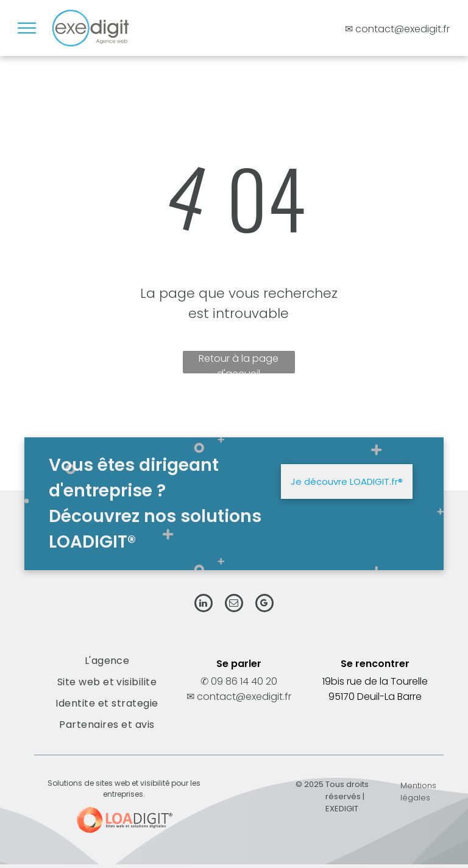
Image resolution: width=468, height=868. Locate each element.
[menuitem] (107, 661)
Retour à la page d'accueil (239, 362)
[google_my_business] (264, 605)
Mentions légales (418, 792)
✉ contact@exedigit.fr (239, 697)
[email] (234, 605)
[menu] (27, 28)
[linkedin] (204, 605)
